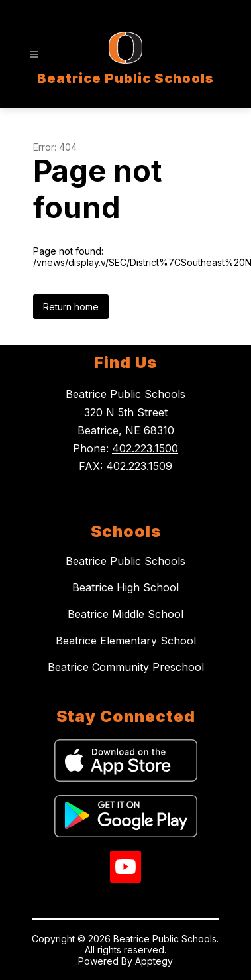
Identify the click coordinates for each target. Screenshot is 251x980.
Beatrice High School (125, 587)
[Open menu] (34, 55)
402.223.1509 (139, 466)
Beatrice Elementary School (126, 641)
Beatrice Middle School (125, 614)
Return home (71, 307)
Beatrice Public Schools (125, 561)
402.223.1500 (145, 448)
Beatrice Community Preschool (126, 667)
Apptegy (154, 961)
